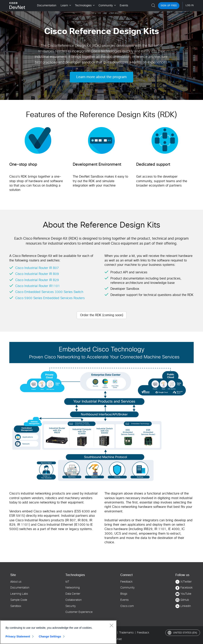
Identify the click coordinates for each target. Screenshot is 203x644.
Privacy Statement (18, 636)
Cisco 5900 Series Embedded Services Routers (50, 298)
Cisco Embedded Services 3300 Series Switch (49, 292)
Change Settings (50, 636)
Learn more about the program (101, 77)
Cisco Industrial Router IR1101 (38, 286)
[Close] (111, 625)
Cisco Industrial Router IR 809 (37, 274)
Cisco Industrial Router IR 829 (37, 280)
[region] (58, 632)
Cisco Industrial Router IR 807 (37, 268)
